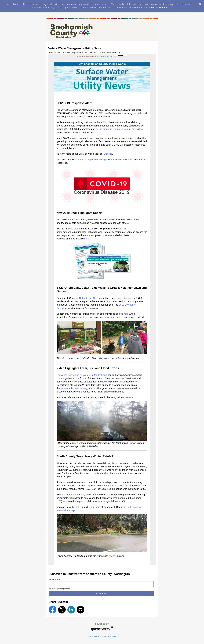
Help (114, 636)
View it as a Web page (106, 56)
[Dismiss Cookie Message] (200, 4)
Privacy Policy (93, 636)
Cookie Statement (157, 8)
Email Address (56, 579)
